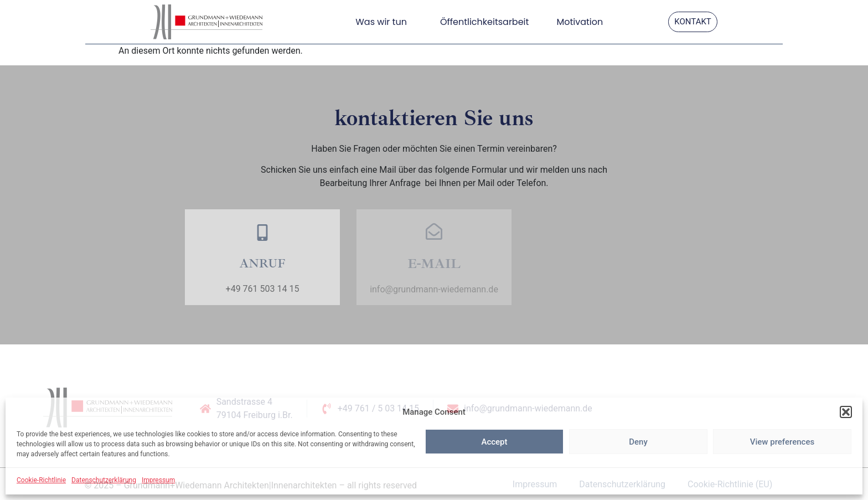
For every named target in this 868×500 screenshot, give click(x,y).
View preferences (782, 442)
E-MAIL (434, 264)
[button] (846, 412)
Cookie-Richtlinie (41, 480)
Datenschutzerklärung (104, 480)
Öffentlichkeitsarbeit (484, 22)
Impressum (158, 480)
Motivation (580, 22)
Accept (494, 442)
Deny (638, 442)
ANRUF (262, 264)
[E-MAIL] (434, 231)
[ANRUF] (262, 233)
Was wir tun (384, 22)
